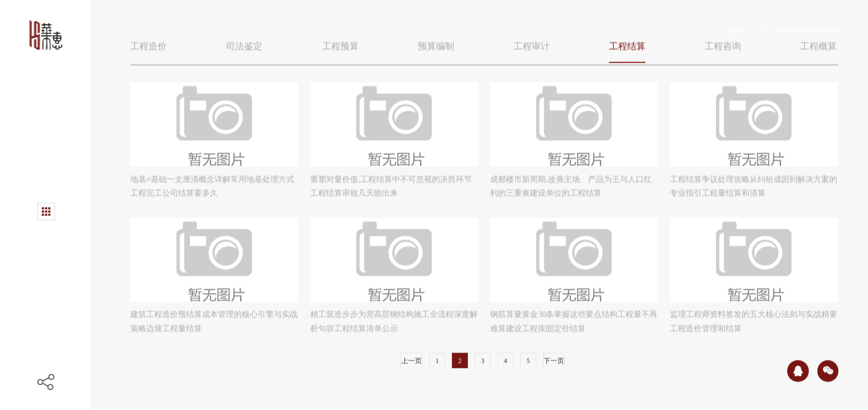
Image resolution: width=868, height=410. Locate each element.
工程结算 (627, 44)
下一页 (554, 358)
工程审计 (532, 44)
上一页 (412, 358)
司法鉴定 (244, 44)
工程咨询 (723, 44)
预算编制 (436, 44)
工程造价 (149, 44)
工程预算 (340, 44)
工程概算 (818, 44)
